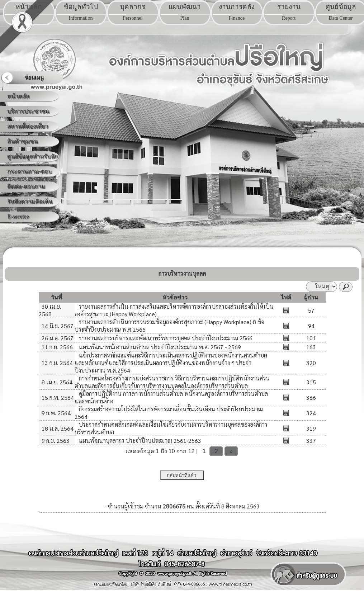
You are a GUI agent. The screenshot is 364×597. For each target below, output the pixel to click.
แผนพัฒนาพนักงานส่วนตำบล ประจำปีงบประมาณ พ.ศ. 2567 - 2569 (159, 347)
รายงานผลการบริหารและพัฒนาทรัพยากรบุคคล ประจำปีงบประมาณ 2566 (165, 338)
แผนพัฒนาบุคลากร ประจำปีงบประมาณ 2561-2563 (139, 440)
